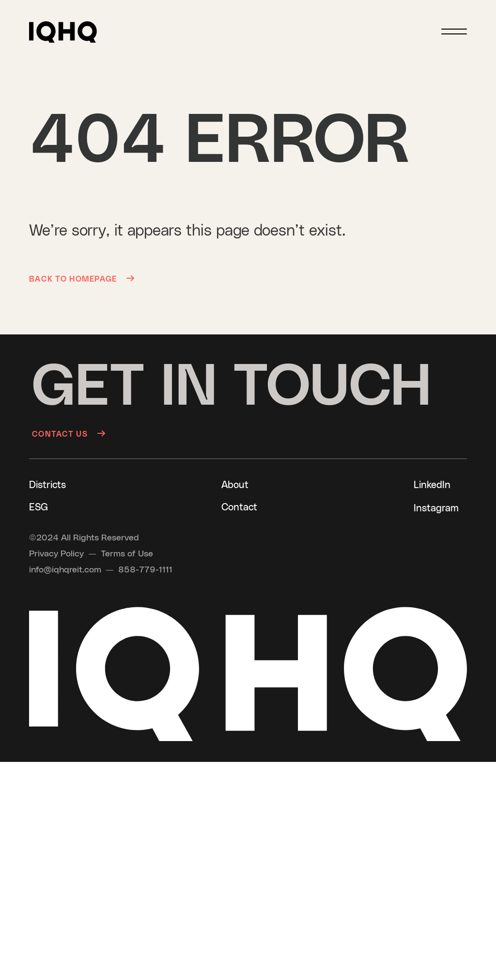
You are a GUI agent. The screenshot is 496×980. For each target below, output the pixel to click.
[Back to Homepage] (85, 278)
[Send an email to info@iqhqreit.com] (65, 570)
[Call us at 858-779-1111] (145, 570)
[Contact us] (69, 433)
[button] (63, 32)
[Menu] (454, 32)
